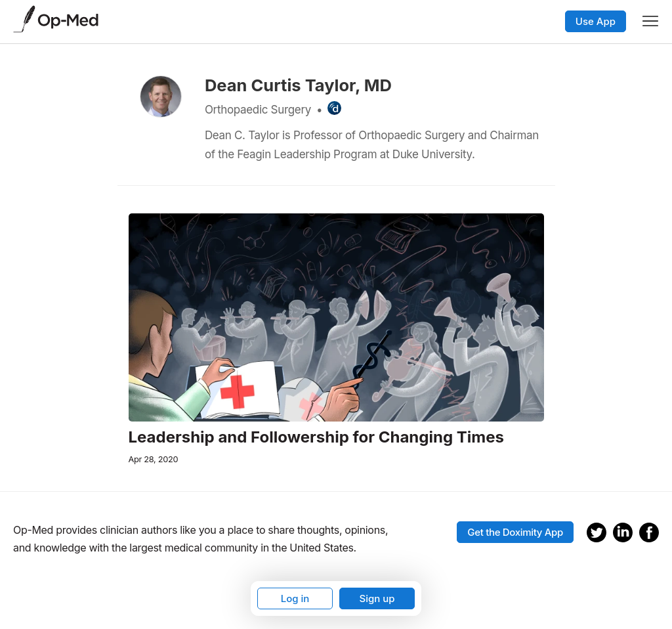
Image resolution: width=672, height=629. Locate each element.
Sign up (377, 598)
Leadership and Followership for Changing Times (316, 437)
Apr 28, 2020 (154, 459)
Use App (596, 21)
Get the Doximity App (515, 532)
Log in (295, 598)
